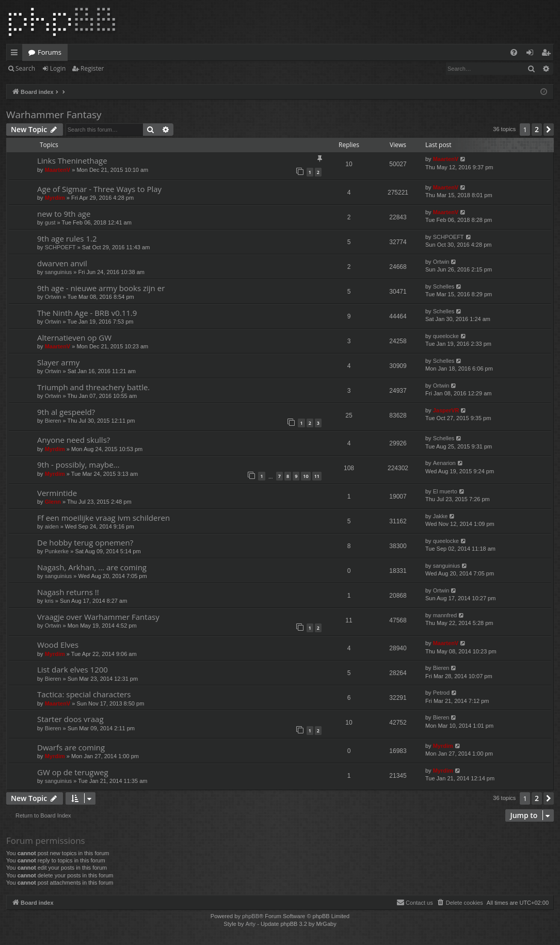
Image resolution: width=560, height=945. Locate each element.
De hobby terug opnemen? (85, 542)
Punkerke (57, 551)
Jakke (441, 516)
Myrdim (55, 198)
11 (317, 476)
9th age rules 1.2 (67, 238)
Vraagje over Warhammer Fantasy (98, 617)
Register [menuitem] (548, 54)
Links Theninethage (72, 161)
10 (306, 476)
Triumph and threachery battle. (93, 387)
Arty (251, 924)
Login (58, 68)
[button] (549, 130)
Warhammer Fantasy (54, 115)
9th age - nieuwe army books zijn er (101, 288)
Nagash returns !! (68, 592)
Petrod (441, 693)
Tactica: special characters (84, 694)
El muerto (445, 491)
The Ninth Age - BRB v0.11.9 (87, 313)
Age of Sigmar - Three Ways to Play (99, 189)
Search (25, 68)
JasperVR (446, 410)
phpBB (251, 916)
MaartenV (58, 170)
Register (92, 68)
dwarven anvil (62, 263)
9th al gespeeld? (66, 412)
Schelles (444, 286)
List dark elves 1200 (73, 669)
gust (50, 222)
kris (49, 601)
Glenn (53, 502)
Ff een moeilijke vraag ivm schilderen (103, 518)
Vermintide (57, 493)
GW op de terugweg (73, 772)
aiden (52, 526)
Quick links (16, 54)
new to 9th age (64, 214)
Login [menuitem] (532, 54)
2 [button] (537, 129)
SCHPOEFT (60, 247)
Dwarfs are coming (71, 747)
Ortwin (441, 262)
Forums (50, 52)
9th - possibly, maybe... (78, 465)
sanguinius (59, 272)
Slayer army (58, 362)
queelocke (446, 336)
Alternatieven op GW (74, 338)
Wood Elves (58, 645)
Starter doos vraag (70, 719)
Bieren (53, 421)
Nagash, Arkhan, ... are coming (92, 567)
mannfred (445, 615)
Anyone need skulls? (74, 440)
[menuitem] (514, 52)
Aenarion (444, 463)
